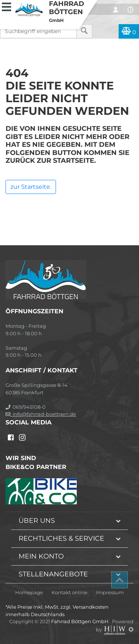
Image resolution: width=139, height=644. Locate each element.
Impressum (110, 593)
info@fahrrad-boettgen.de (41, 414)
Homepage (29, 593)
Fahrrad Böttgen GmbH (80, 621)
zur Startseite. (31, 187)
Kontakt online (69, 593)
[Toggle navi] (6, 6)
